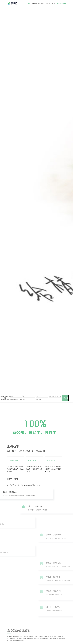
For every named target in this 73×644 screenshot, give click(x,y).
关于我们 (54, 3)
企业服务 (34, 3)
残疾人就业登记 (62, 3)
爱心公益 (48, 3)
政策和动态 (41, 3)
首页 (29, 3)
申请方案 (65, 398)
